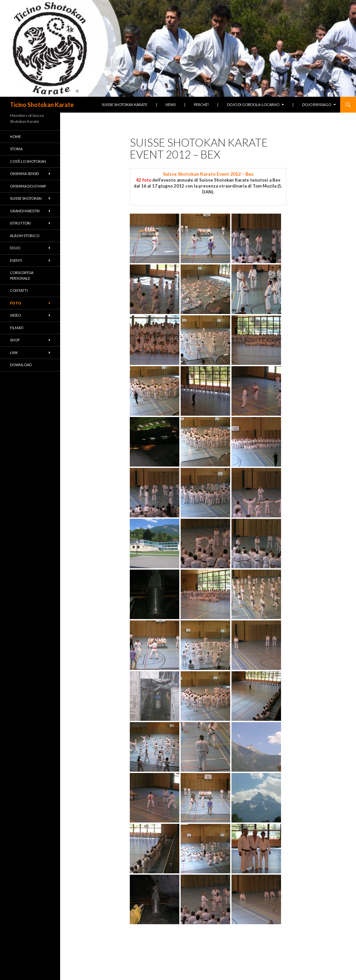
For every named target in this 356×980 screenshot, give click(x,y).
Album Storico (25, 236)
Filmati (17, 328)
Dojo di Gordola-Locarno (253, 105)
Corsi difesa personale (22, 275)
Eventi (16, 260)
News (171, 105)
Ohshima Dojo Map (28, 186)
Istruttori (20, 223)
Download (21, 365)
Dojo (15, 248)
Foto (16, 303)
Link (14, 352)
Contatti (19, 290)
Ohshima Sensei (24, 174)
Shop (15, 340)
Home (15, 137)
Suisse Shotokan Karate (125, 105)
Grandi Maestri (25, 211)
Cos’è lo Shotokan (28, 161)
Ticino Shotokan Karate (42, 105)
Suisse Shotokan (26, 198)
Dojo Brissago (317, 105)
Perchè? (201, 105)
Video (15, 315)
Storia (16, 149)
